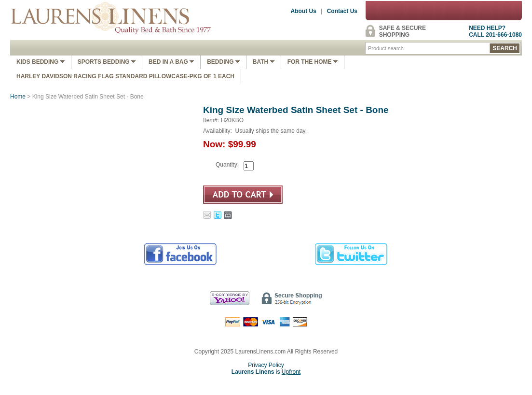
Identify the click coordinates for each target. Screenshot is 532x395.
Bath (264, 62)
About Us (304, 11)
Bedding (223, 62)
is (266, 372)
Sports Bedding (107, 62)
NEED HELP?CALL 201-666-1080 (495, 31)
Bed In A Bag (171, 62)
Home (18, 97)
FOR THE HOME (313, 62)
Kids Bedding (41, 62)
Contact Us (342, 11)
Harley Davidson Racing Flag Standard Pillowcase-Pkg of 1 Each (125, 76)
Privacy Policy (266, 365)
